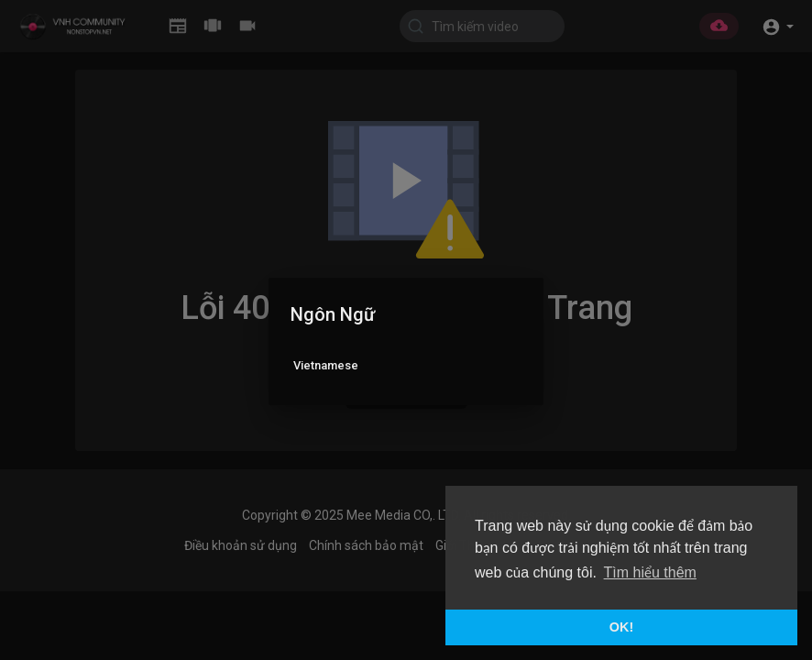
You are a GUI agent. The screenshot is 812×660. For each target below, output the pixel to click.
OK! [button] (621, 627)
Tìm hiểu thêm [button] (650, 572)
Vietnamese (326, 365)
